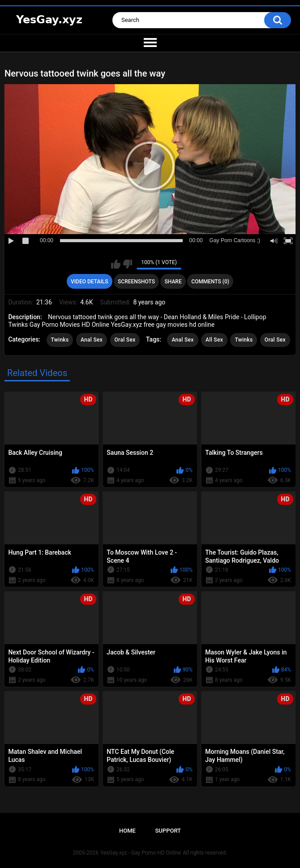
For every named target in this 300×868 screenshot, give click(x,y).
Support (168, 831)
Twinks (60, 340)
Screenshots (136, 282)
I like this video (116, 264)
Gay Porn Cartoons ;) (235, 240)
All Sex (214, 340)
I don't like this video (127, 264)
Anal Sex (92, 340)
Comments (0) (210, 282)
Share (173, 282)
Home (127, 831)
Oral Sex (125, 340)
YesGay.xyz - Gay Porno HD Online (141, 853)
